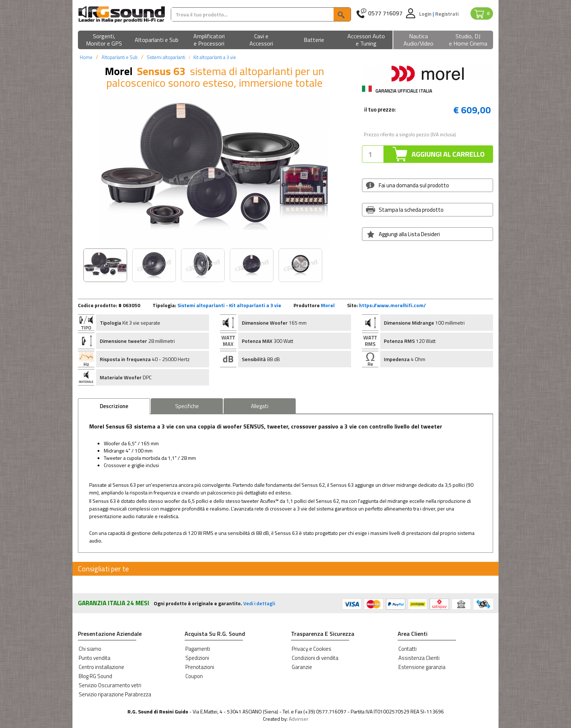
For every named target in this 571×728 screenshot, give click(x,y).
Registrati (447, 14)
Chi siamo (90, 649)
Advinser (299, 719)
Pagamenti (198, 649)
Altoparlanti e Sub (120, 57)
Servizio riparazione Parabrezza (115, 694)
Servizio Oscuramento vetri (110, 685)
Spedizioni (197, 658)
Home (86, 57)
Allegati (260, 406)
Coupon (194, 676)
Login (426, 14)
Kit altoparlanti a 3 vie (215, 57)
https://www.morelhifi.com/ (393, 305)
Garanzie (302, 667)
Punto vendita (94, 658)
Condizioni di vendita (315, 658)
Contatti (407, 649)
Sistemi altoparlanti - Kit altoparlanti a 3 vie (229, 305)
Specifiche (187, 406)
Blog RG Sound (95, 676)
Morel (328, 305)
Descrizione (114, 406)
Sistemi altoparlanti (166, 57)
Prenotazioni (200, 667)
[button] (104, 40)
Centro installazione (101, 667)
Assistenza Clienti (419, 658)
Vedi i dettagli (259, 603)
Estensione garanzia (422, 667)
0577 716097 (385, 13)
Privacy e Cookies (312, 649)
